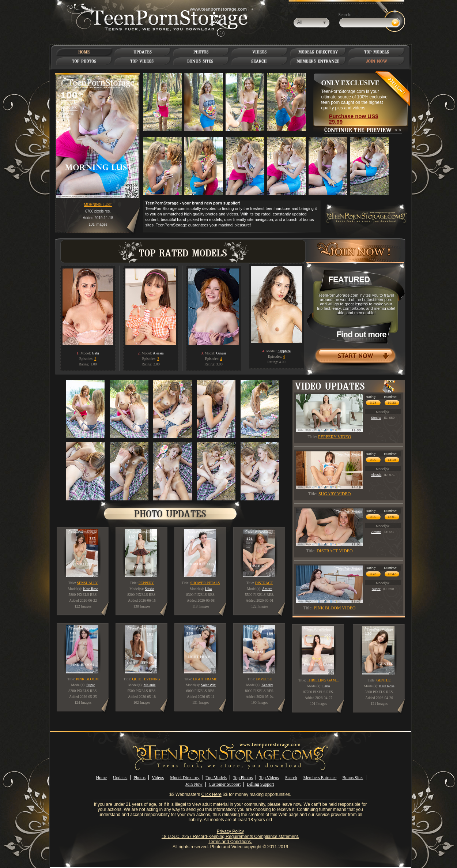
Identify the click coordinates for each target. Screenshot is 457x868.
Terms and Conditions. (230, 842)
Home (101, 778)
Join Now (194, 784)
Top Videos (269, 778)
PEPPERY (146, 583)
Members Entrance (320, 778)
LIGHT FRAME (205, 679)
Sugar (376, 589)
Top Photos (243, 778)
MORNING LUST (98, 205)
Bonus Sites (353, 778)
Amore (376, 532)
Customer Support (225, 784)
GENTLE (383, 680)
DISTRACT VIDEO (335, 551)
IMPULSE (264, 679)
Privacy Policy (231, 831)
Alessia (158, 353)
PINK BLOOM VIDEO (335, 608)
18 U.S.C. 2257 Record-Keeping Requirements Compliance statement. (230, 837)
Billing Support (260, 784)
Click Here (211, 794)
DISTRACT (264, 583)
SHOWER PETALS (205, 583)
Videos (158, 778)
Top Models (216, 778)
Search (291, 778)
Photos (139, 778)
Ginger (221, 353)
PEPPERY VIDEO (335, 437)
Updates (120, 778)
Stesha (376, 418)
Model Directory (185, 778)
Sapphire (284, 351)
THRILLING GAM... (323, 680)
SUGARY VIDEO (335, 494)
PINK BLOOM (87, 679)
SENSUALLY (87, 583)
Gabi (95, 353)
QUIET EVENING (146, 679)
